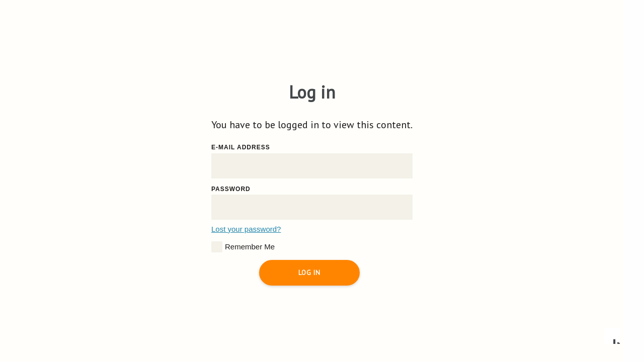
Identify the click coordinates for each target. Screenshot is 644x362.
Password (231, 189)
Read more (421, 238)
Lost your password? (246, 229)
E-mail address (241, 147)
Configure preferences (395, 301)
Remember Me (243, 247)
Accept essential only (483, 301)
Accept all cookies (571, 301)
